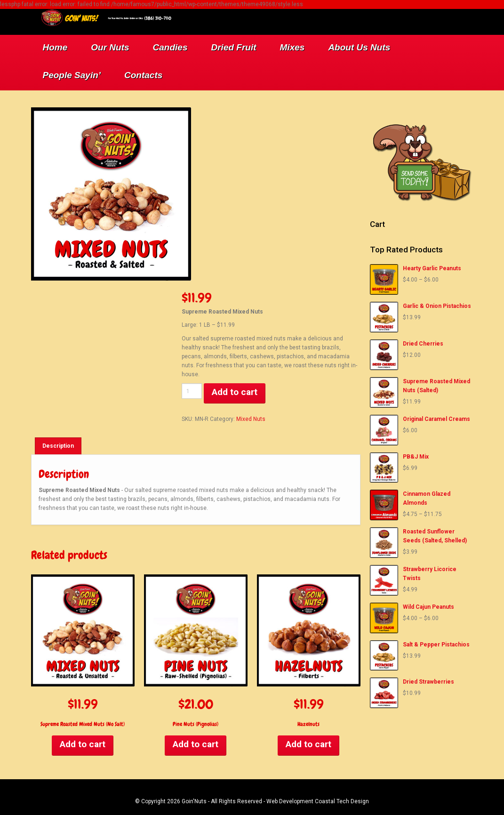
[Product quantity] (192, 391)
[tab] (58, 446)
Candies (170, 47)
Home (55, 47)
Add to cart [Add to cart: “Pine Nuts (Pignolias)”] (196, 744)
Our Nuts (110, 47)
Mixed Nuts (251, 419)
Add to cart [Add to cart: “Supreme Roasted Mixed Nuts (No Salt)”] (83, 744)
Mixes (292, 47)
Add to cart (235, 392)
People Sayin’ (72, 75)
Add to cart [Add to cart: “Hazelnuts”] (308, 744)
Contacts (143, 75)
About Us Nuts (359, 47)
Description (58, 446)
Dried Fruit (234, 47)
